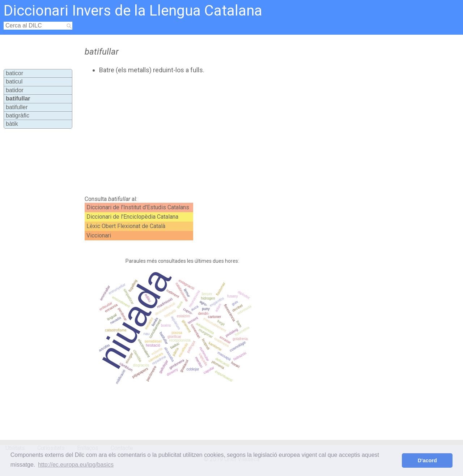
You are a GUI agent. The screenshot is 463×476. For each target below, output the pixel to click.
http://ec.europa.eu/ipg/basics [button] (76, 465)
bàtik (12, 124)
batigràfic (18, 115)
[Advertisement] (214, 135)
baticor (14, 73)
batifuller (17, 107)
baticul (14, 82)
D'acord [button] (427, 460)
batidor (15, 90)
